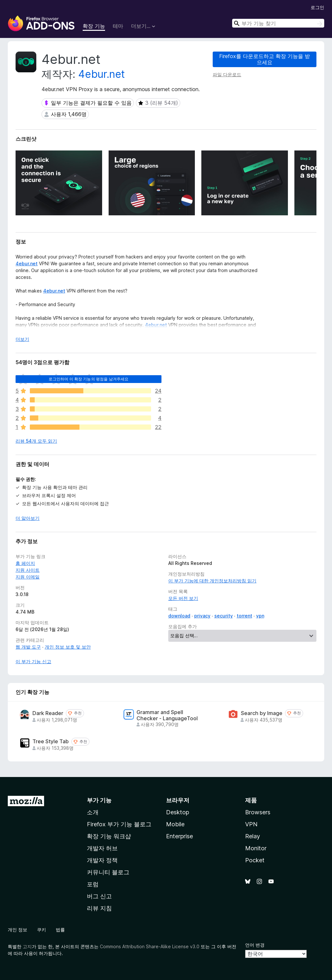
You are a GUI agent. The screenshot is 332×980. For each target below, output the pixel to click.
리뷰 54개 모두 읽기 (36, 441)
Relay (253, 836)
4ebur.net (101, 74)
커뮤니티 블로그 (108, 872)
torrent (244, 616)
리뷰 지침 (99, 908)
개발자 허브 (102, 848)
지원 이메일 (28, 577)
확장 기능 (94, 26)
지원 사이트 (28, 570)
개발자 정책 (102, 860)
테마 (118, 26)
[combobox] (278, 23)
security (224, 616)
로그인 (317, 7)
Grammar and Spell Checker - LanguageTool (167, 715)
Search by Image (262, 713)
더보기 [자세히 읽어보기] (22, 339)
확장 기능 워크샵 (109, 836)
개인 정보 (18, 930)
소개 (93, 812)
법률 (60, 930)
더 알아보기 (28, 518)
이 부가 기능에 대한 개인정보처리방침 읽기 (212, 581)
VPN (251, 824)
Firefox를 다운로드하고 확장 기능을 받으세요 (265, 59)
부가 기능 (99, 800)
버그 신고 (99, 896)
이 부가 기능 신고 (33, 661)
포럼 (93, 884)
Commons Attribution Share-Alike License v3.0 (150, 946)
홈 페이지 (25, 563)
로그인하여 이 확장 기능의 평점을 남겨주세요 (89, 379)
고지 (27, 946)
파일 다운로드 (227, 74)
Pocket (255, 860)
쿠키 (41, 930)
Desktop (178, 812)
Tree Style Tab (51, 741)
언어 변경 (255, 945)
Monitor (256, 848)
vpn (260, 616)
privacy (202, 616)
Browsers (258, 812)
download (179, 616)
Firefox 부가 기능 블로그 (119, 824)
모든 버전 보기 (183, 598)
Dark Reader (48, 713)
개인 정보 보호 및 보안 (68, 647)
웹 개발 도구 (28, 647)
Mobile (175, 824)
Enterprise (179, 836)
